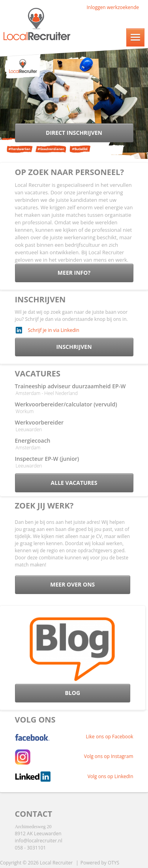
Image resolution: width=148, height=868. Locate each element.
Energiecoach (33, 441)
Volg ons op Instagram (109, 756)
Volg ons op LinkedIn (111, 776)
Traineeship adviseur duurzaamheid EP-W (70, 386)
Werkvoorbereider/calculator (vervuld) (66, 404)
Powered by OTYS (100, 863)
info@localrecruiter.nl (39, 841)
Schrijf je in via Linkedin (54, 330)
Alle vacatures (74, 483)
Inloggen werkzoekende (113, 7)
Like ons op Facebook (110, 737)
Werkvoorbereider (39, 422)
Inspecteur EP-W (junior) (47, 459)
